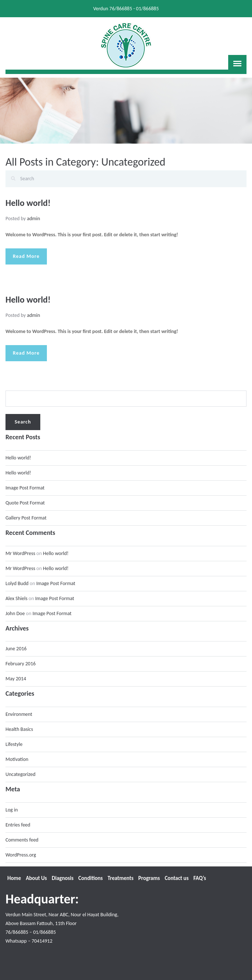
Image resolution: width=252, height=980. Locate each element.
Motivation (17, 759)
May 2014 (16, 679)
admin (33, 219)
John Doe (15, 613)
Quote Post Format (25, 503)
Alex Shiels (16, 598)
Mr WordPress (20, 553)
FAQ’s (200, 878)
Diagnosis (62, 878)
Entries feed (18, 825)
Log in (12, 810)
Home (14, 878)
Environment (19, 714)
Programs (149, 878)
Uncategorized (21, 774)
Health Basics (19, 729)
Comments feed (22, 840)
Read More (26, 256)
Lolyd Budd (17, 583)
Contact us (177, 878)
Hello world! (28, 203)
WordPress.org (21, 855)
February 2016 (21, 664)
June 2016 (16, 649)
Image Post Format (25, 488)
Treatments (121, 878)
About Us (36, 878)
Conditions (91, 878)
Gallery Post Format (26, 518)
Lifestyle (14, 744)
